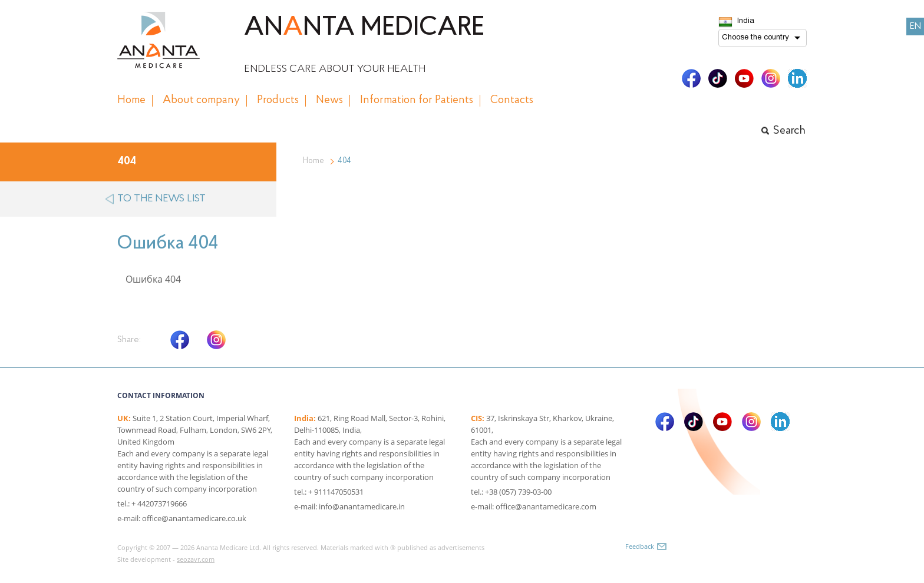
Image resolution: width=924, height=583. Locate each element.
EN (915, 26)
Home (313, 161)
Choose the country (755, 38)
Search (789, 131)
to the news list (161, 199)
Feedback (640, 546)
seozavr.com (196, 559)
